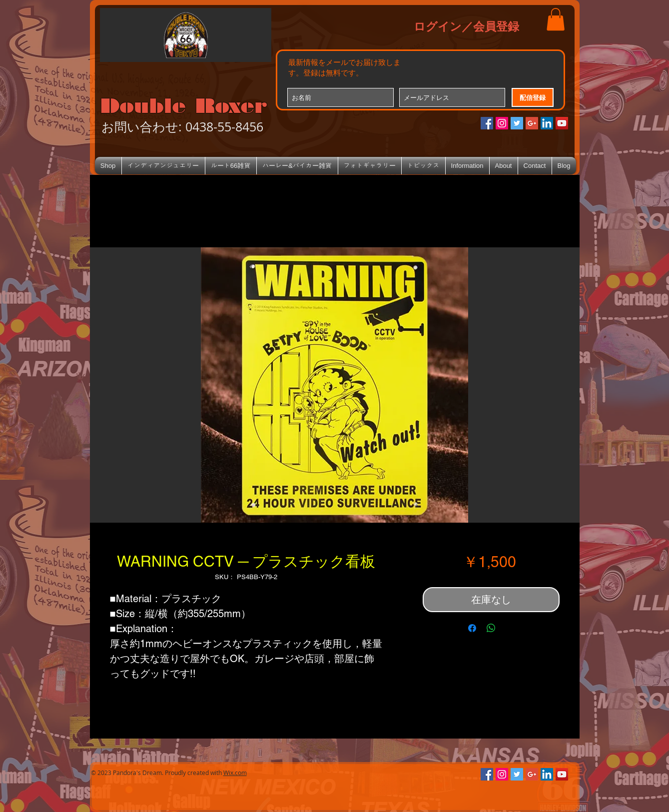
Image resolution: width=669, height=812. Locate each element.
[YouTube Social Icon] (562, 123)
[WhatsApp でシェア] (491, 628)
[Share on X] (510, 628)
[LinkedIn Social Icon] (547, 123)
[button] (556, 19)
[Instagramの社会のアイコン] (502, 123)
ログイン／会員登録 (466, 26)
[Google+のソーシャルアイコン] (532, 123)
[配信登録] (533, 97)
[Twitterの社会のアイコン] (517, 123)
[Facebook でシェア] (472, 628)
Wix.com (235, 773)
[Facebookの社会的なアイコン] (487, 123)
